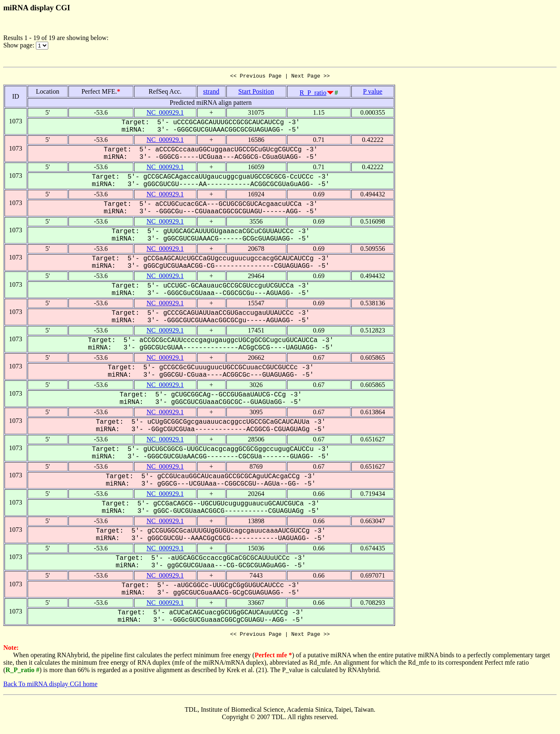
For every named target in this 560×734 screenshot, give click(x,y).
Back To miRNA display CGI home (50, 686)
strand (211, 93)
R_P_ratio (313, 94)
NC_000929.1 (165, 114)
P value (373, 93)
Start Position (256, 93)
